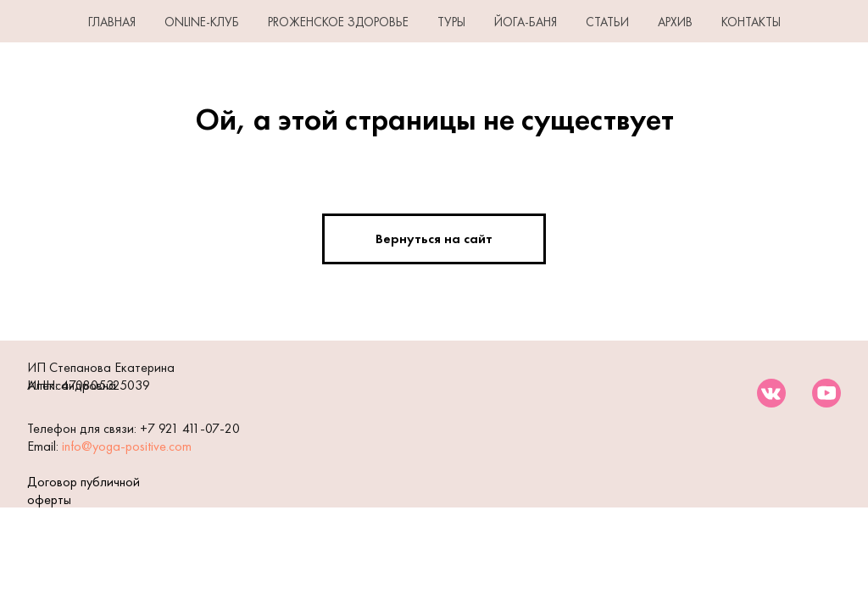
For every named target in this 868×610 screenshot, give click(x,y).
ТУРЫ (451, 22)
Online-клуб (202, 22)
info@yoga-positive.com (127, 446)
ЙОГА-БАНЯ (526, 22)
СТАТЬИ (607, 22)
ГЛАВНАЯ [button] (112, 22)
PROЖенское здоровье (338, 22)
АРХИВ (675, 22)
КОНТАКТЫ (751, 22)
